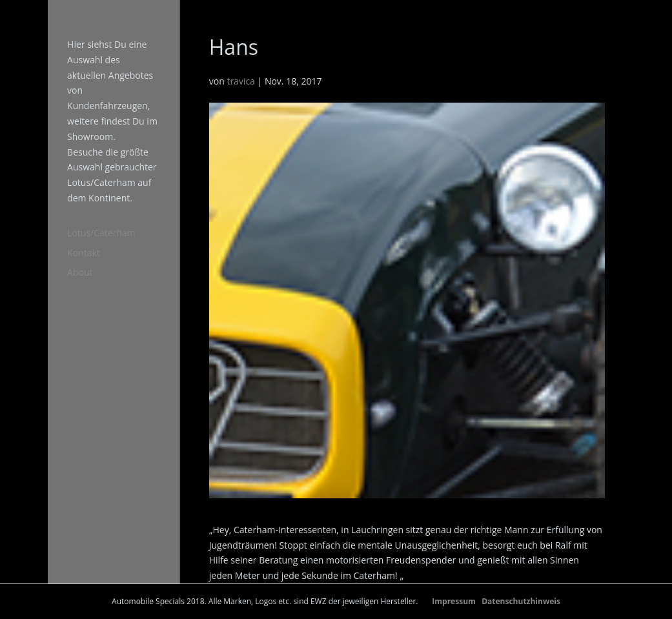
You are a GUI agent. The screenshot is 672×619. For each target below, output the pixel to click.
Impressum (454, 601)
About (80, 272)
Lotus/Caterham (101, 233)
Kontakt (84, 253)
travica (241, 81)
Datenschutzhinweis (521, 601)
